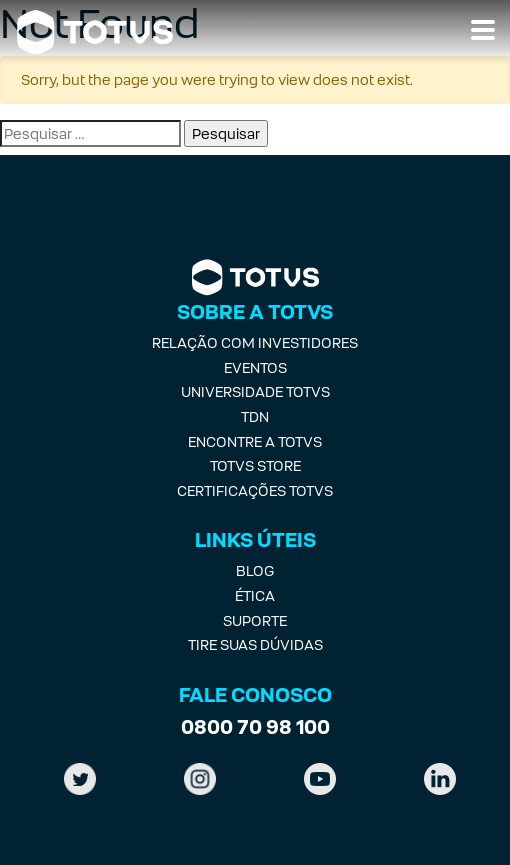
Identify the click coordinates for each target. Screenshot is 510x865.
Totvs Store (255, 465)
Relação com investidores (255, 342)
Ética (255, 595)
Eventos (255, 367)
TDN (255, 416)
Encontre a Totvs (255, 441)
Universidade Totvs (255, 391)
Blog (255, 570)
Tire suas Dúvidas (255, 644)
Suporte (255, 620)
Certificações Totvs (255, 490)
